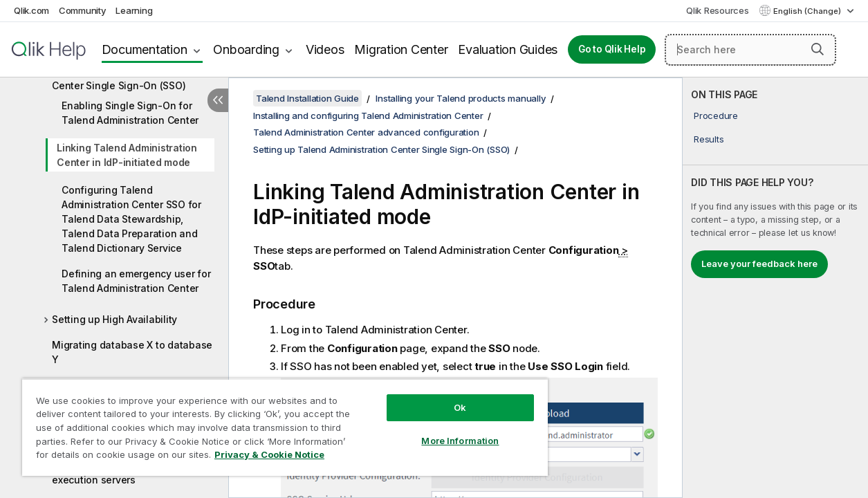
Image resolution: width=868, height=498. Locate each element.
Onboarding (246, 49)
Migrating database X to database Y (132, 352)
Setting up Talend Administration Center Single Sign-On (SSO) (129, 78)
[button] (818, 49)
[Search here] (750, 50)
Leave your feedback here (759, 264)
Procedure (716, 116)
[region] (274, 422)
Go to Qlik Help (612, 49)
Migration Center (401, 49)
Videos (325, 49)
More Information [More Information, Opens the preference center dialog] (441, 430)
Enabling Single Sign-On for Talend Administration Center (130, 113)
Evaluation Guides (508, 49)
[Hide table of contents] (218, 100)
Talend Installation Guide (307, 98)
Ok (441, 397)
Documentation (145, 49)
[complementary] (775, 288)
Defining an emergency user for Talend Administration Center (136, 281)
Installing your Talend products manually (461, 98)
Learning (134, 10)
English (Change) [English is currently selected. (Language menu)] (808, 11)
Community (83, 10)
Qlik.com (31, 10)
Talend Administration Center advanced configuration (366, 132)
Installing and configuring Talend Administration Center (368, 116)
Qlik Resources (718, 10)
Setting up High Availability (114, 319)
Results (709, 139)
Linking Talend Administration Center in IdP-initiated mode (127, 155)
